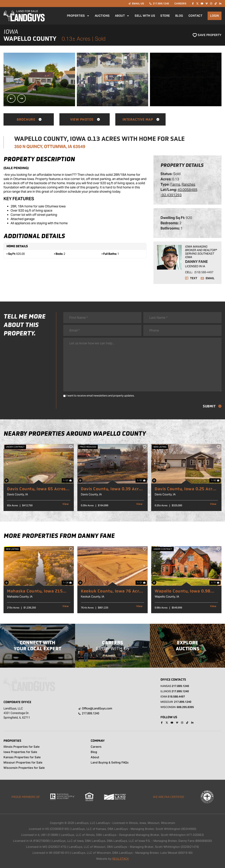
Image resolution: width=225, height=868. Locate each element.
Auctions (102, 16)
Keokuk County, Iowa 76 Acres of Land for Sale (112, 591)
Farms (175, 184)
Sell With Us (145, 16)
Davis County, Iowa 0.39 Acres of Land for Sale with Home (112, 489)
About (122, 16)
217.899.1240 (180, 686)
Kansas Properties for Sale (22, 758)
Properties (78, 16)
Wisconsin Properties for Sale (24, 768)
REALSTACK (121, 859)
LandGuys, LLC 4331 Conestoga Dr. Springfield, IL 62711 (17, 713)
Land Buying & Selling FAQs (110, 763)
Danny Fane (196, 262)
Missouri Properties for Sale (23, 763)
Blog (179, 16)
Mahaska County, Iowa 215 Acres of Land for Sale (35, 591)
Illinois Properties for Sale (22, 747)
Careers (96, 747)
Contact (195, 16)
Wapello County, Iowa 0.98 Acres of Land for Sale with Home (183, 591)
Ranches (188, 184)
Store (165, 16)
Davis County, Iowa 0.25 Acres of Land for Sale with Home (186, 489)
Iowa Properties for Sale (20, 752)
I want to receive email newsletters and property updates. (100, 396)
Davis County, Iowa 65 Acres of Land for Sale (36, 489)
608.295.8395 (185, 707)
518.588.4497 (176, 697)
